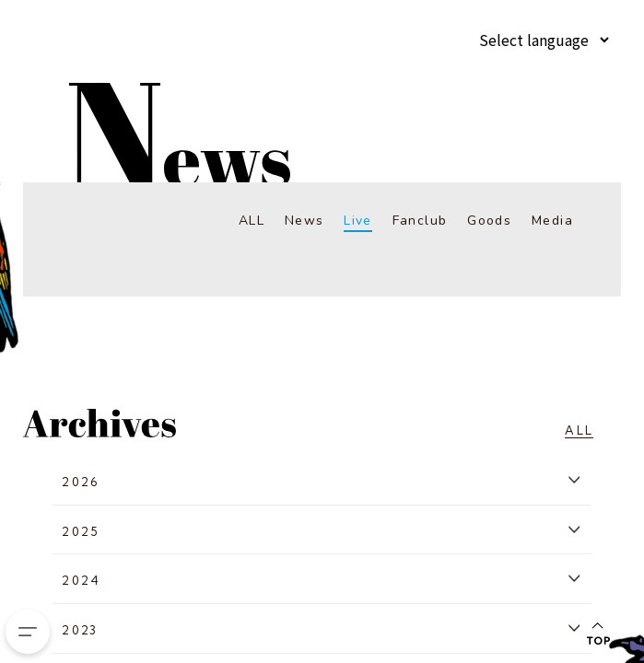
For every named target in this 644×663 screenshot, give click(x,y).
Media (552, 221)
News (304, 221)
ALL (252, 221)
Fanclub (420, 221)
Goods (489, 221)
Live (358, 221)
